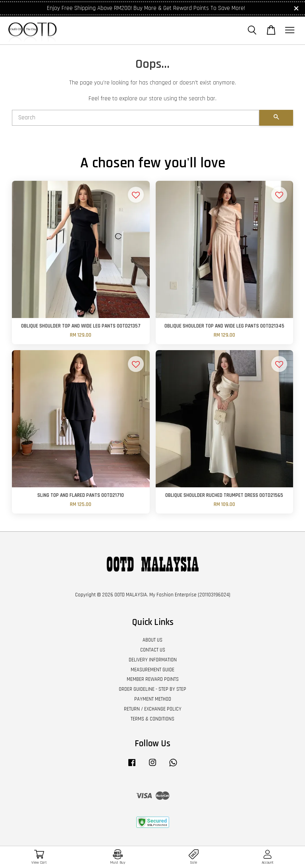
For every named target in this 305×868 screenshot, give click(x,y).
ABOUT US (152, 640)
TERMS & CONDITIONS (152, 719)
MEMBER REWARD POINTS (153, 679)
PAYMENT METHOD (153, 699)
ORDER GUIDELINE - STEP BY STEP (152, 689)
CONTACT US (153, 650)
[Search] (136, 118)
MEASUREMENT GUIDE (152, 670)
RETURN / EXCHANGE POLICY (153, 709)
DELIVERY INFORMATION (153, 660)
